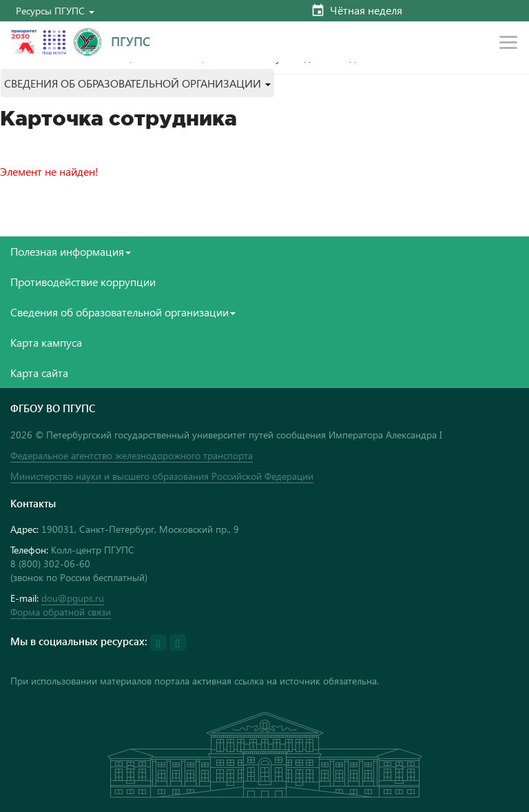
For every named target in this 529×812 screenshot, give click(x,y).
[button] (55, 11)
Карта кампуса (46, 342)
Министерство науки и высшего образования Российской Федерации (162, 476)
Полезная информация (71, 251)
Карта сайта (39, 373)
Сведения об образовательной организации (123, 312)
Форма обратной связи (61, 612)
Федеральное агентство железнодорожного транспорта (132, 455)
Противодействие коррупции (83, 282)
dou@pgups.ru (73, 598)
